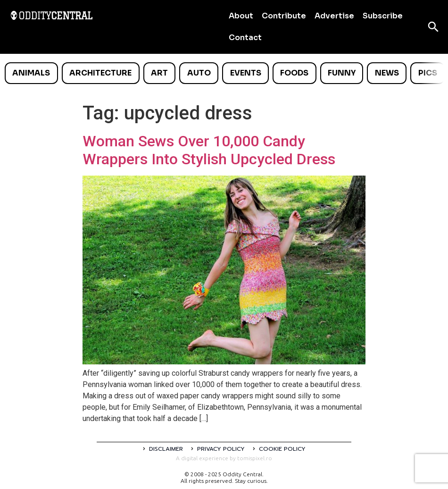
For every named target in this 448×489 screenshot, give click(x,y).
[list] (224, 73)
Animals (31, 73)
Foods (294, 73)
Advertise (334, 16)
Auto (199, 73)
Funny (342, 73)
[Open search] (433, 27)
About (241, 16)
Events (246, 73)
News (387, 73)
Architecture (100, 73)
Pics (428, 73)
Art (159, 73)
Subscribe (383, 16)
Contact (245, 38)
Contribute (284, 16)
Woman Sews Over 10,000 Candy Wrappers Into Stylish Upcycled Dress (209, 150)
